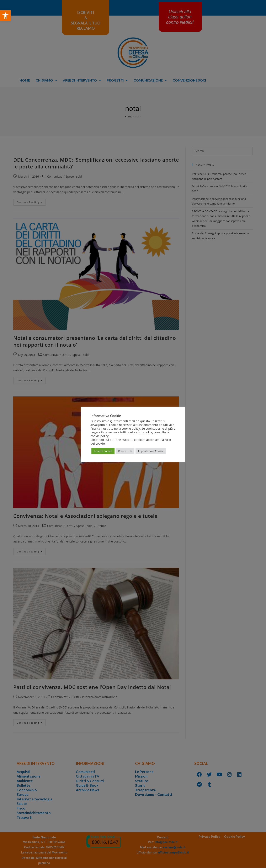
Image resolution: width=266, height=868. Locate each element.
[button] (5, 16)
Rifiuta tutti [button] (125, 451)
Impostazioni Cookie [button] (151, 451)
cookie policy (100, 436)
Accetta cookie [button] (103, 451)
